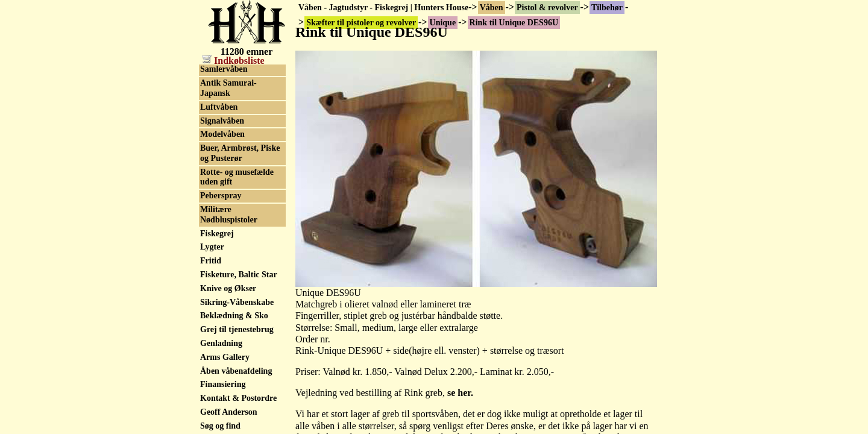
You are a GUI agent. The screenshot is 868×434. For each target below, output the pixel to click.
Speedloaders (224, 112)
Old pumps (220, 167)
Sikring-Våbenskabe (237, 427)
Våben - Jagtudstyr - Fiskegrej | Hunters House (383, 8)
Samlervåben (224, 194)
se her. (460, 393)
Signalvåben (222, 246)
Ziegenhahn (222, 98)
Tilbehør (607, 8)
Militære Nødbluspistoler (229, 339)
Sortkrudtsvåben (231, 139)
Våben (492, 8)
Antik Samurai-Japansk (228, 213)
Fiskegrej (217, 358)
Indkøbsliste (233, 61)
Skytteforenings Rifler (240, 181)
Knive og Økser (228, 413)
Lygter (212, 372)
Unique (213, 70)
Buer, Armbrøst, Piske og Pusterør (240, 278)
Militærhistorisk (230, 153)
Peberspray (221, 320)
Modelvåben (222, 259)
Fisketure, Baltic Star (239, 399)
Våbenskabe (222, 125)
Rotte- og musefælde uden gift (237, 302)
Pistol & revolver (547, 8)
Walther (215, 84)
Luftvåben (219, 232)
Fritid (211, 385)
